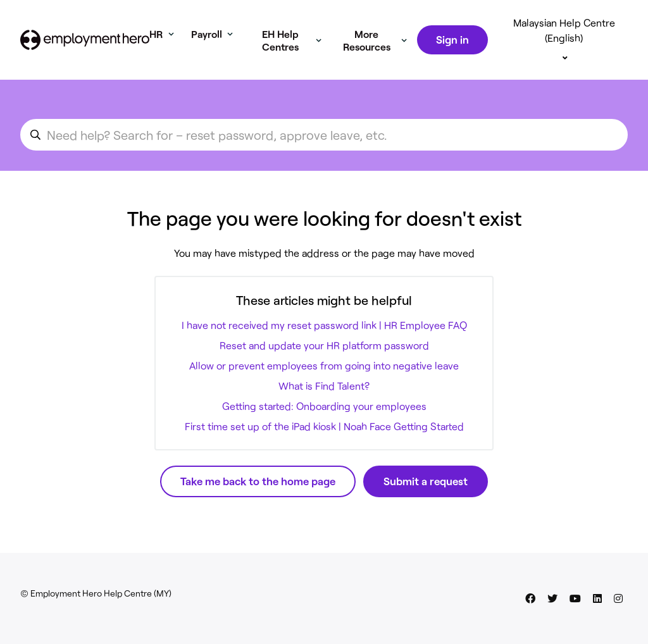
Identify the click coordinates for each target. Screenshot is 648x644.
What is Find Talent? (324, 386)
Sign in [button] (452, 39)
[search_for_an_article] (324, 135)
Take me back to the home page (258, 481)
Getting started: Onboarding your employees (324, 406)
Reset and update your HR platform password (324, 345)
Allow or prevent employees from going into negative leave (324, 365)
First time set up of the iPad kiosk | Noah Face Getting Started (324, 426)
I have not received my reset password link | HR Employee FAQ (324, 325)
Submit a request (426, 481)
